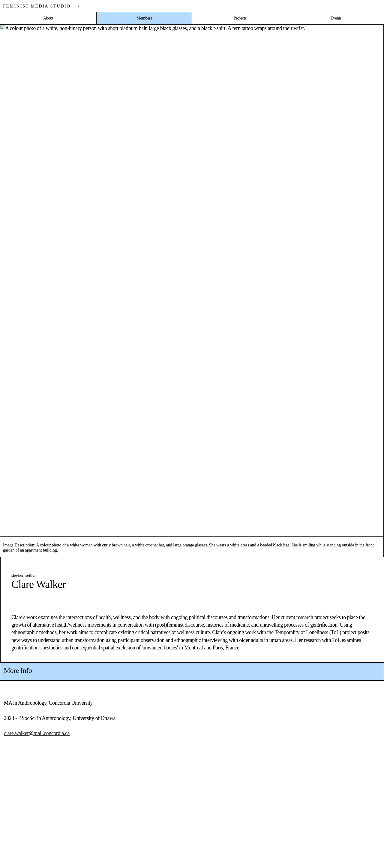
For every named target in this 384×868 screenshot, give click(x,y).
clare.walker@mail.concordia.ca (37, 733)
